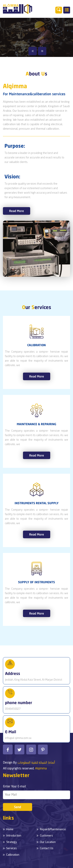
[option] (36, 37)
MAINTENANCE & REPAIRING (36, 424)
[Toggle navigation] (67, 10)
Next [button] (42, 51)
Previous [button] (33, 51)
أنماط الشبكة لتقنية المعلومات (36, 763)
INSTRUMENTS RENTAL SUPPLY (37, 503)
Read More (17, 211)
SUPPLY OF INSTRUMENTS (36, 582)
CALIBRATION (36, 345)
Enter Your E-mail (14, 787)
